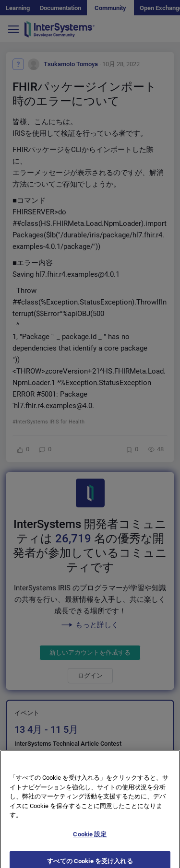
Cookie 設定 (90, 840)
